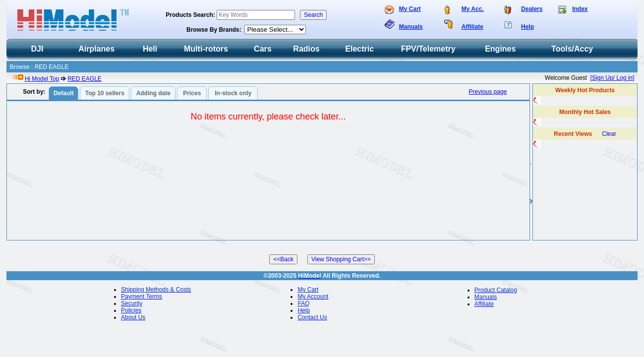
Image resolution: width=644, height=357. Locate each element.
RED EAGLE (85, 79)
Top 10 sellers (105, 93)
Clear (609, 134)
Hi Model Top (42, 79)
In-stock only (233, 93)
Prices (192, 93)
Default (64, 93)
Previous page (488, 92)
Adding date (153, 93)
